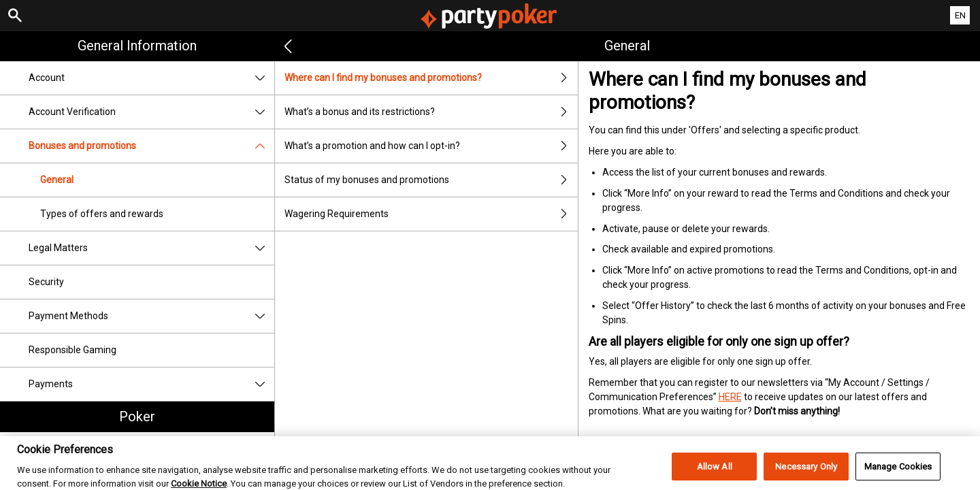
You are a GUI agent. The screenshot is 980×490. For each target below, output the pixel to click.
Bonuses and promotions (151, 146)
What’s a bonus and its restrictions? (431, 112)
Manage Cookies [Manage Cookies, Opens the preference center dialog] (898, 474)
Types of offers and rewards (102, 214)
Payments (151, 384)
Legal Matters (151, 248)
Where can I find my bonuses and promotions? (431, 78)
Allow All (715, 474)
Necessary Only (806, 474)
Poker (137, 416)
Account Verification (151, 112)
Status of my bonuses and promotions (431, 180)
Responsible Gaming (72, 350)
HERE (730, 397)
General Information (137, 46)
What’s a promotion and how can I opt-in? (431, 146)
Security (46, 282)
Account (151, 78)
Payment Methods (151, 316)
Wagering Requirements (431, 214)
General (57, 180)
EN (960, 15)
